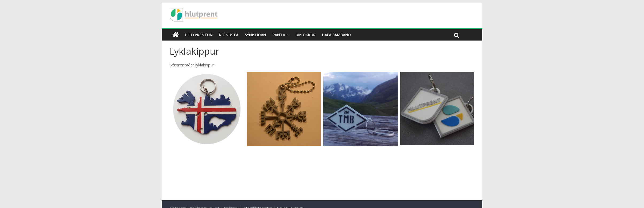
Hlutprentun (199, 35)
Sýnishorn (255, 35)
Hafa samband (336, 35)
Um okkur (306, 35)
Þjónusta (229, 35)
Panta (279, 35)
